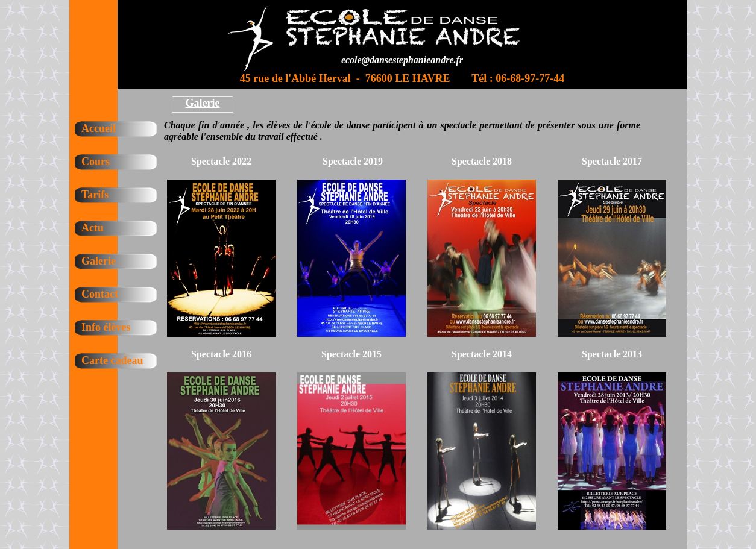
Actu (93, 228)
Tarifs (95, 195)
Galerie (99, 261)
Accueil (99, 128)
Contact (100, 294)
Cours (96, 162)
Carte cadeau (112, 360)
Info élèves (106, 327)
